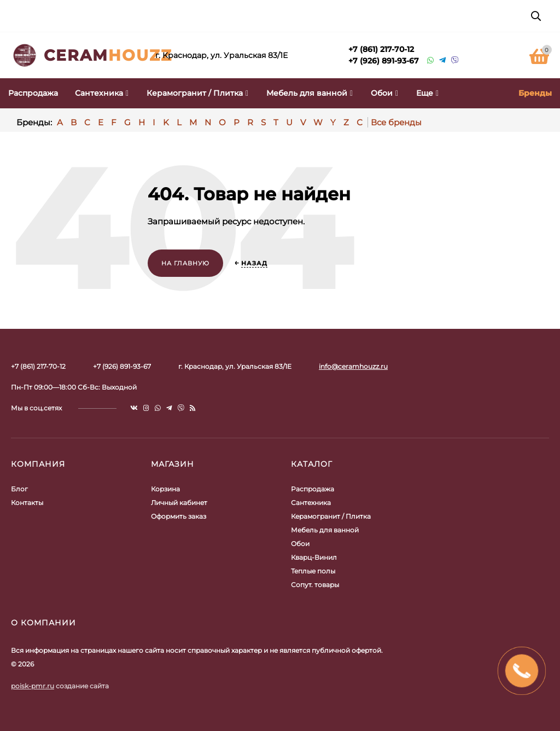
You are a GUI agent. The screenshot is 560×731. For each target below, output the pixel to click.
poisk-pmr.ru (33, 686)
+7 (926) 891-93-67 (384, 61)
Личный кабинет (179, 503)
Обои (300, 544)
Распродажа (313, 489)
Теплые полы (313, 571)
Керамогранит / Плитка (331, 516)
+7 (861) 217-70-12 (381, 49)
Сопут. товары (315, 585)
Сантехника (311, 503)
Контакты (27, 503)
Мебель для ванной (325, 530)
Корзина (165, 489)
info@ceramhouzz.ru (353, 366)
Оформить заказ (179, 516)
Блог (19, 489)
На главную (185, 263)
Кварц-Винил (314, 557)
